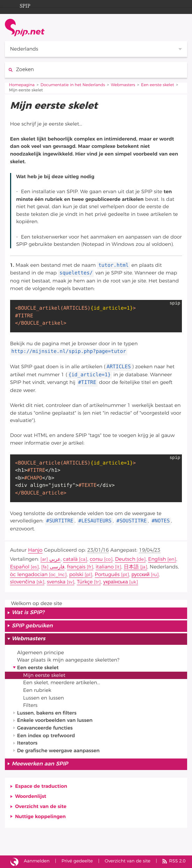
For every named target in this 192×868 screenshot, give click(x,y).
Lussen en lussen (43, 698)
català (70, 559)
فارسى (57, 567)
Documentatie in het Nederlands (73, 85)
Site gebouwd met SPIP (14, 862)
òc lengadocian (29, 575)
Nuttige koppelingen (40, 817)
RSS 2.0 (177, 861)
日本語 (131, 567)
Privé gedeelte (77, 861)
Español (20, 567)
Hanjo (35, 550)
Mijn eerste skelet (44, 675)
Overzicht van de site (41, 806)
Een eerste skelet (158, 85)
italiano (105, 567)
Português (107, 575)
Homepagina (22, 85)
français (76, 567)
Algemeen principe (41, 653)
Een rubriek (37, 690)
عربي (55, 559)
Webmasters (123, 85)
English (157, 559)
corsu (96, 559)
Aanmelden (37, 861)
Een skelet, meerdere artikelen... (62, 683)
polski (76, 575)
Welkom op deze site (37, 603)
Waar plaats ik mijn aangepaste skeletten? (68, 660)
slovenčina (23, 582)
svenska (56, 582)
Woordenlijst (31, 796)
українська (116, 582)
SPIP (20, 5)
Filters (30, 705)
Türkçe (85, 582)
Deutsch (125, 559)
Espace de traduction (41, 786)
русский (140, 575)
